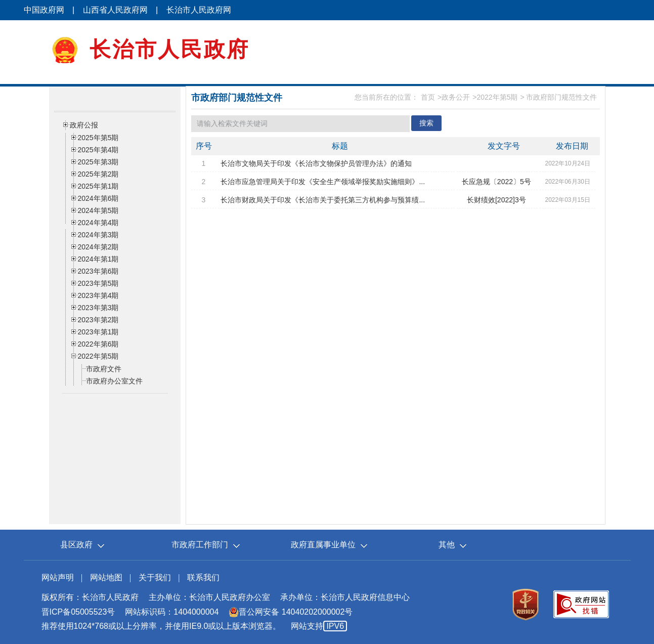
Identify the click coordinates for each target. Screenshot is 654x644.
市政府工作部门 (200, 545)
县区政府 (76, 545)
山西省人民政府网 (115, 10)
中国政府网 (44, 10)
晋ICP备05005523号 (78, 612)
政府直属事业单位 (323, 545)
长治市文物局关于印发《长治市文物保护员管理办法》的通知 (316, 163)
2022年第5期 (497, 97)
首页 (428, 97)
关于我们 (155, 577)
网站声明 (58, 577)
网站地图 (106, 577)
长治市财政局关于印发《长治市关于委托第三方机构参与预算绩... (323, 200)
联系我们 (203, 577)
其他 (447, 545)
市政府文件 (104, 369)
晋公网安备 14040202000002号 (291, 612)
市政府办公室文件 (114, 381)
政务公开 (456, 97)
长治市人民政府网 (199, 10)
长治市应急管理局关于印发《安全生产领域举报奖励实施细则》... (323, 182)
